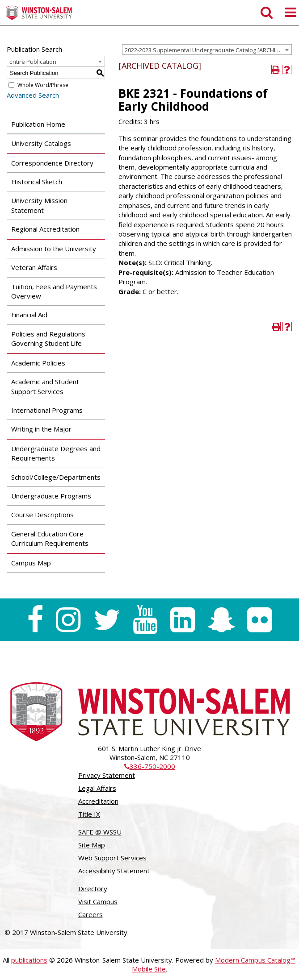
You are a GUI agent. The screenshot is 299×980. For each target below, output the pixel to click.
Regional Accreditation (45, 229)
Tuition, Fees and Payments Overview (54, 291)
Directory (93, 889)
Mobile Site (149, 969)
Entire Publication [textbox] (33, 62)
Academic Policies (38, 363)
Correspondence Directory (52, 163)
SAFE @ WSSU (100, 832)
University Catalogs (41, 143)
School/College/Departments (56, 477)
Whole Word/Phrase (43, 85)
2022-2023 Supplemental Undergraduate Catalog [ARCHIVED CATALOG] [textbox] (208, 50)
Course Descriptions (42, 515)
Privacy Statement (107, 775)
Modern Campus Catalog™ (255, 960)
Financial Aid (29, 315)
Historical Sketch (37, 182)
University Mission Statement (39, 205)
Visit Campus (98, 901)
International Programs (47, 410)
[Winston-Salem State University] (39, 13)
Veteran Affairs (34, 267)
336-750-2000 (150, 766)
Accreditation (98, 801)
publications (29, 960)
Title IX (89, 814)
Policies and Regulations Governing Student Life (48, 338)
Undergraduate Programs (51, 496)
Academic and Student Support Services (45, 386)
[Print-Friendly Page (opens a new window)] (276, 69)
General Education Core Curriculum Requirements (50, 538)
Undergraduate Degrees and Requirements (56, 453)
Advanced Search (33, 95)
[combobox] (207, 50)
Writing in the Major (41, 429)
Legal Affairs (97, 788)
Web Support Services (112, 858)
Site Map (92, 845)
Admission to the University (54, 249)
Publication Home (38, 124)
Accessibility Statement (114, 871)
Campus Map (31, 563)
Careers (91, 914)
